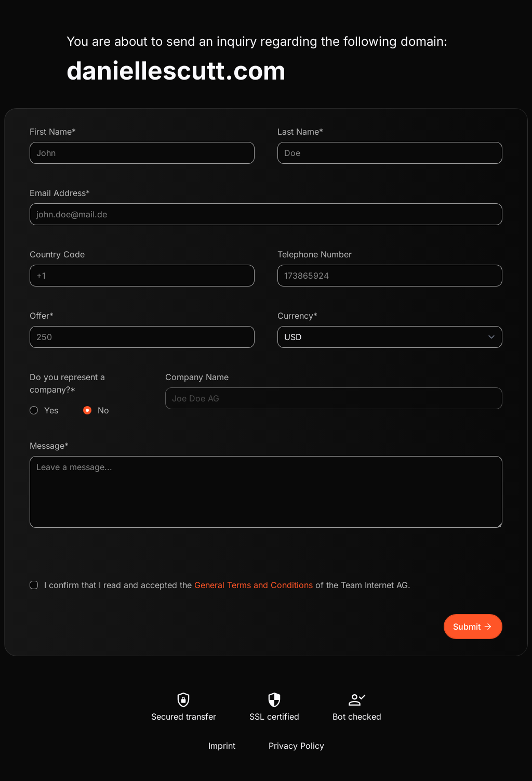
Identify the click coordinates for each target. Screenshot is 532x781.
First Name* (53, 132)
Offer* (42, 316)
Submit (473, 627)
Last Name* (300, 132)
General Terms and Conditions (254, 585)
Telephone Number (315, 254)
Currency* (297, 316)
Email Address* (60, 193)
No (103, 410)
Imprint (222, 746)
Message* (49, 446)
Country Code (57, 254)
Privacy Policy (296, 746)
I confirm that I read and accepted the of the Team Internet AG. (227, 585)
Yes (51, 410)
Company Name (197, 377)
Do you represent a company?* (86, 394)
